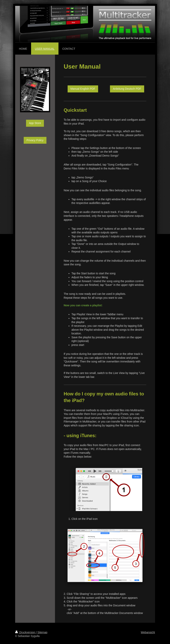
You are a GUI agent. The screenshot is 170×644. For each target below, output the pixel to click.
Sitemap (42, 632)
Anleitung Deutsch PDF (127, 89)
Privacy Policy (35, 140)
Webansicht (148, 632)
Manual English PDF (83, 89)
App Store (35, 123)
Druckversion (26, 632)
